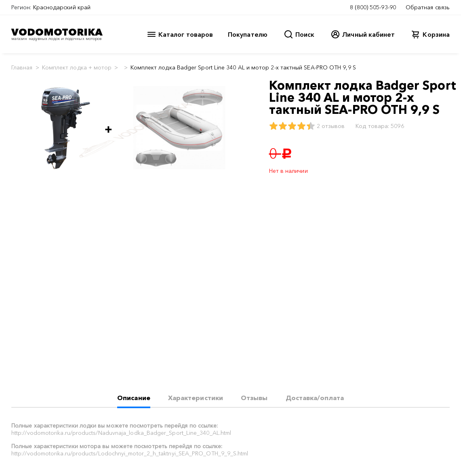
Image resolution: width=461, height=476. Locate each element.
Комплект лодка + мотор (77, 67)
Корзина (436, 34)
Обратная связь (428, 7)
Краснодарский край (62, 7)
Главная (22, 67)
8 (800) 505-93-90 (373, 7)
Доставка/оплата (315, 398)
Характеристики (196, 398)
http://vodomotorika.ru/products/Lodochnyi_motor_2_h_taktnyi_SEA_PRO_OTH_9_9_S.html (130, 453)
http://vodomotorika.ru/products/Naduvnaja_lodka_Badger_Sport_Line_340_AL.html (121, 433)
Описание (134, 398)
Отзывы (254, 398)
